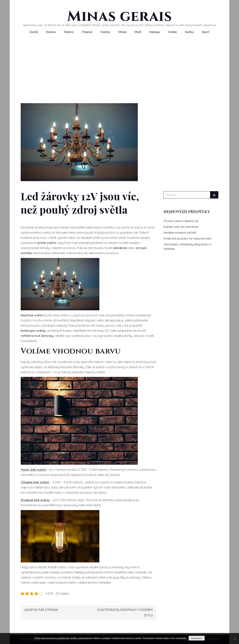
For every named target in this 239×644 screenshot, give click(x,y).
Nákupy (155, 32)
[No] (234, 639)
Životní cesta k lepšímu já (181, 221)
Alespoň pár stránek (41, 610)
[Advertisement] (119, 70)
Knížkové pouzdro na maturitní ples (187, 238)
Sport (206, 32)
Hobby (105, 32)
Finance (87, 32)
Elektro (69, 32)
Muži (138, 32)
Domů (34, 32)
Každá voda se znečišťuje (181, 227)
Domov (51, 32)
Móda (122, 32)
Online (173, 32)
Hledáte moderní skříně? (180, 233)
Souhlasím (197, 638)
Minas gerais (119, 16)
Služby (189, 32)
